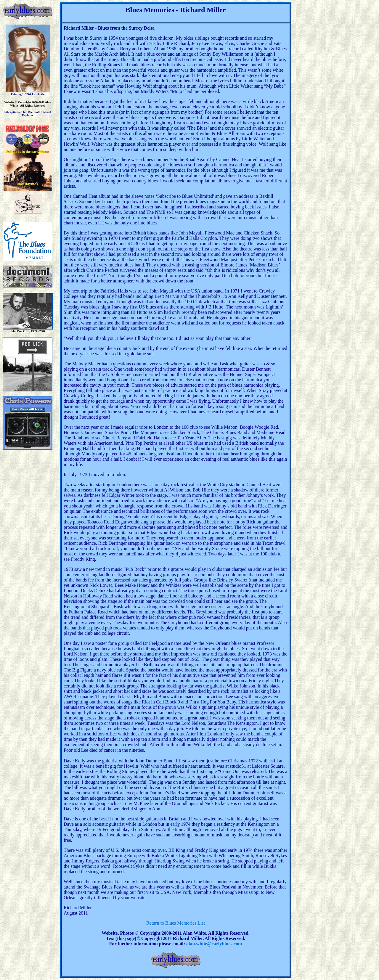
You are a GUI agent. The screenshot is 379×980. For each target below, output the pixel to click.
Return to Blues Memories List (176, 923)
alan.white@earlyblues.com (214, 944)
